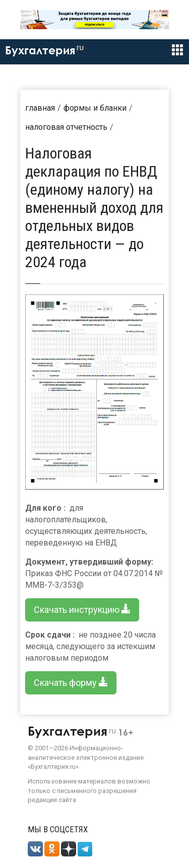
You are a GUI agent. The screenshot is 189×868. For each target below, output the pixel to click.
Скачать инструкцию (82, 610)
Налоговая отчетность (66, 127)
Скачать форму (71, 683)
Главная (40, 108)
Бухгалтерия (45, 50)
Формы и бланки (95, 108)
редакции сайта (52, 800)
